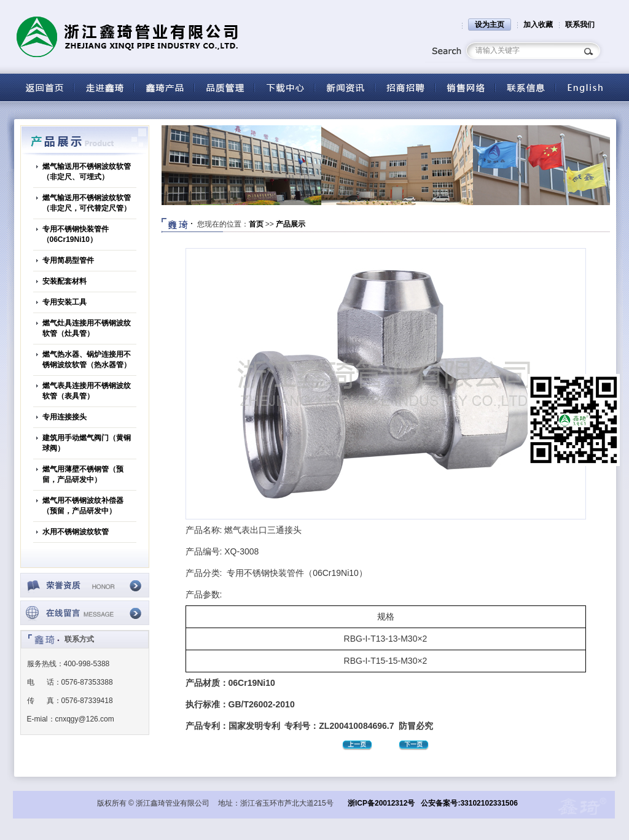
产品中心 (164, 87)
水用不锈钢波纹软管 (76, 532)
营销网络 (465, 87)
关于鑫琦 (104, 87)
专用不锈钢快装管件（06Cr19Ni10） (76, 234)
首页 (256, 224)
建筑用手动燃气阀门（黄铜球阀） (87, 443)
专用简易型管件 (68, 260)
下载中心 (284, 87)
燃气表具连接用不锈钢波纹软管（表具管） (87, 391)
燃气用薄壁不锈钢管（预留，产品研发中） (83, 474)
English (585, 87)
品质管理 (224, 87)
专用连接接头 (64, 417)
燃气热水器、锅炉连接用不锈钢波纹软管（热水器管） (87, 360)
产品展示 (291, 224)
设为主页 (490, 25)
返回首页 (44, 87)
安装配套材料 (64, 281)
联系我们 (580, 25)
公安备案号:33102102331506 (469, 803)
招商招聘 (405, 87)
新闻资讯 (345, 87)
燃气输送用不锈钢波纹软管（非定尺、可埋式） (87, 172)
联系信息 (525, 87)
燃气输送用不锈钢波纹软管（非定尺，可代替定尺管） (87, 203)
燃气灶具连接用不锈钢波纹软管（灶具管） (87, 328)
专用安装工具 (64, 302)
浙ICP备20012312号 (381, 803)
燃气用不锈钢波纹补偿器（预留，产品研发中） (83, 506)
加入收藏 (538, 25)
